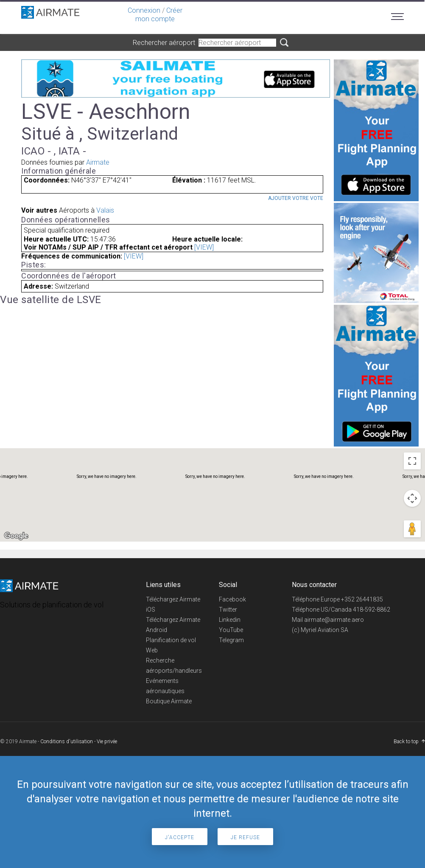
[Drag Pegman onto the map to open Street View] (412, 529)
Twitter (228, 610)
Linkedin (230, 620)
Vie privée (107, 742)
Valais (105, 210)
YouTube (231, 630)
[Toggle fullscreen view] (412, 461)
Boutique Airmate (169, 701)
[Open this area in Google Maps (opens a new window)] (16, 536)
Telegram (231, 640)
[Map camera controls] (412, 498)
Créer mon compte (159, 15)
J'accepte (180, 837)
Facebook (232, 599)
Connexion (144, 10)
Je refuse (245, 837)
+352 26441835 (362, 599)
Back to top (406, 742)
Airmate (98, 162)
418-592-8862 (372, 610)
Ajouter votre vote (296, 198)
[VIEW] (204, 247)
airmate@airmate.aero (334, 620)
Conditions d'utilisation (67, 742)
